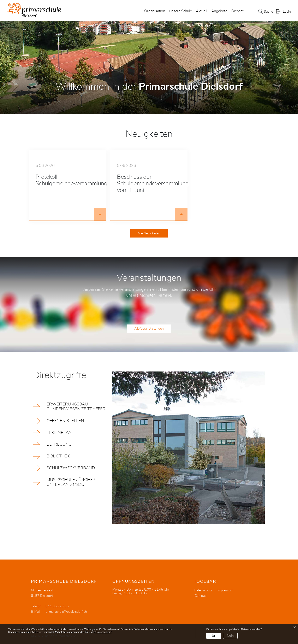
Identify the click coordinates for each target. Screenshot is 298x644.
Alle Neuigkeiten (149, 233)
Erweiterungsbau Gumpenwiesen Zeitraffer (76, 407)
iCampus (200, 596)
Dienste (238, 11)
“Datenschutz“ (103, 632)
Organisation (155, 11)
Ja (213, 636)
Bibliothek (58, 456)
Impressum (225, 590)
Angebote (219, 11)
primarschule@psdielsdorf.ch (66, 612)
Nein (230, 636)
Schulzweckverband (71, 468)
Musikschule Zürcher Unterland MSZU (71, 482)
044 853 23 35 (57, 606)
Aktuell (202, 11)
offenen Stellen (65, 421)
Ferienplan (59, 433)
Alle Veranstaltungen (149, 329)
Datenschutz (203, 590)
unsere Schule (181, 11)
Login (287, 12)
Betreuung (59, 444)
